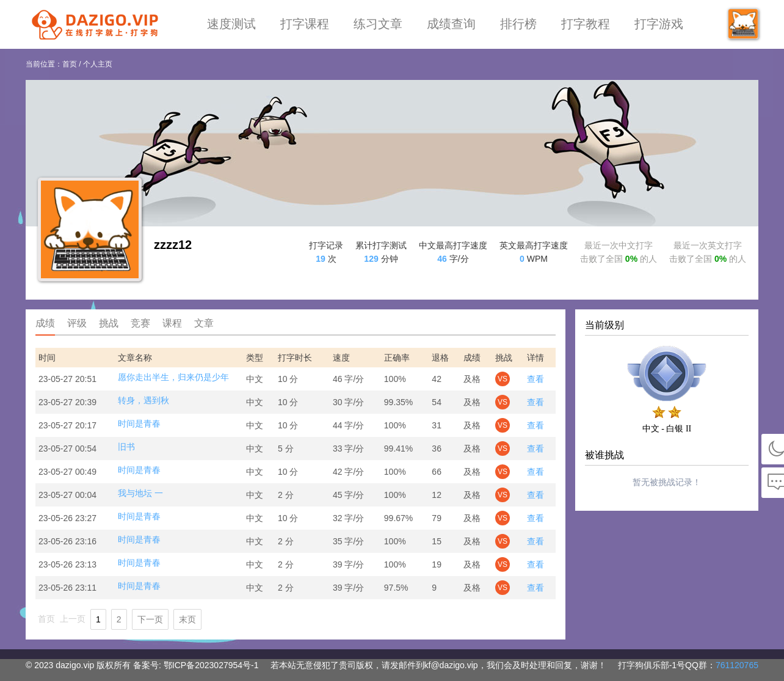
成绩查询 (451, 24)
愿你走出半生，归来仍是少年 (173, 377)
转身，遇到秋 (143, 400)
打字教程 (586, 24)
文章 (204, 323)
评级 (77, 323)
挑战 (109, 323)
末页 (187, 619)
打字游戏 (659, 24)
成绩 (45, 323)
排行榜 (518, 24)
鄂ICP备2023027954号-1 (211, 665)
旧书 (126, 447)
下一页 (150, 619)
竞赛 (140, 323)
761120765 (737, 665)
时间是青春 (139, 423)
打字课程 (305, 24)
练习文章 (378, 24)
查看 (535, 379)
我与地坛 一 (140, 493)
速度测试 (231, 24)
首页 (70, 64)
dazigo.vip (75, 665)
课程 (172, 323)
